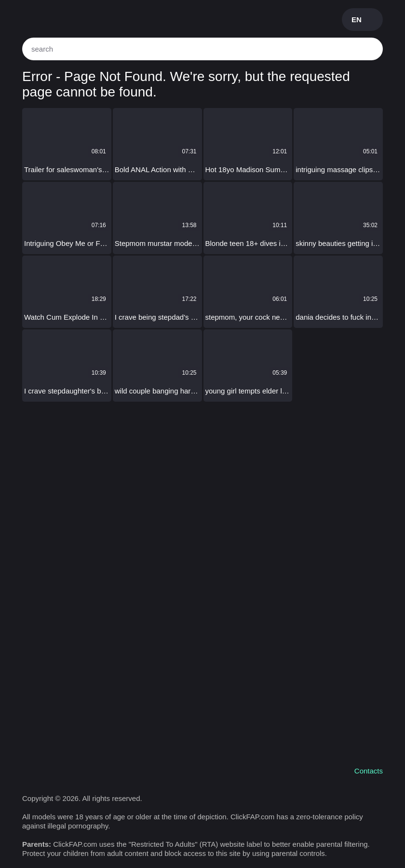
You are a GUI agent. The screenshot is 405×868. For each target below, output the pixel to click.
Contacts (369, 771)
